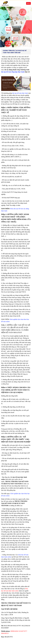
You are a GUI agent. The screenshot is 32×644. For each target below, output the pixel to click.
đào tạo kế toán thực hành (20, 93)
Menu (28, 3)
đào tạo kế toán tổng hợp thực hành (13, 72)
